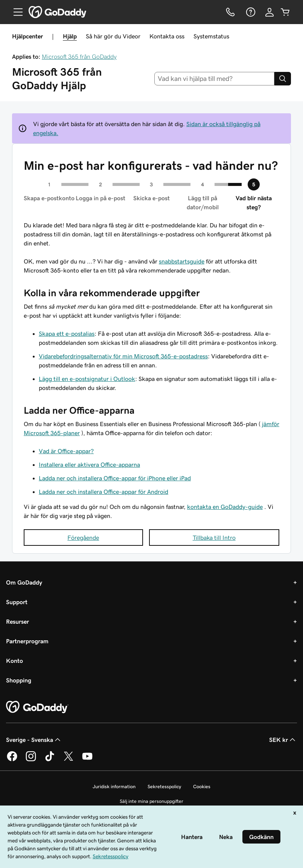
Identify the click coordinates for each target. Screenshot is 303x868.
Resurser (18, 621)
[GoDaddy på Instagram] (31, 760)
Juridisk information (114, 787)
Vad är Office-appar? (66, 451)
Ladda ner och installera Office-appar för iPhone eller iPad (115, 478)
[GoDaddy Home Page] (37, 707)
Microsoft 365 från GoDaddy (79, 56)
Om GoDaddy (24, 582)
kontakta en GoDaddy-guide (225, 507)
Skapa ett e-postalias (67, 333)
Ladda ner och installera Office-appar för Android (104, 492)
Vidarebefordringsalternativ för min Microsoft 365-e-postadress (123, 356)
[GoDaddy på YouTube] (87, 760)
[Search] (283, 79)
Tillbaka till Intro (214, 538)
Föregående (83, 538)
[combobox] (214, 79)
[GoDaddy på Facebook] (12, 760)
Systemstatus (211, 36)
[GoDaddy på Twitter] (69, 760)
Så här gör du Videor (113, 36)
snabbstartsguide (182, 261)
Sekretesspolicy (164, 787)
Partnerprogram (27, 641)
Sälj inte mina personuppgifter (151, 801)
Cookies (202, 787)
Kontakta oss (167, 36)
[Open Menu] (15, 12)
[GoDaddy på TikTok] (50, 760)
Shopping (19, 680)
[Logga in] (270, 12)
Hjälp (70, 36)
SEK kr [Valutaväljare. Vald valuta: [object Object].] (283, 740)
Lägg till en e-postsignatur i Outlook (87, 379)
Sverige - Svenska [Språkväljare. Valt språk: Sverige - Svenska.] (34, 740)
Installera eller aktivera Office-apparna (89, 464)
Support (17, 602)
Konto (14, 661)
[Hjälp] (250, 12)
